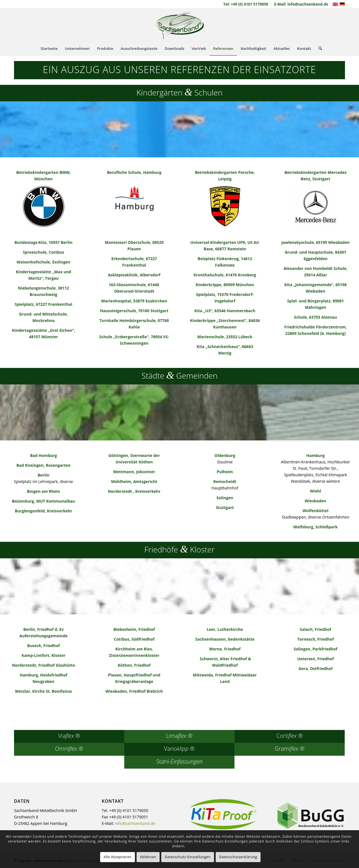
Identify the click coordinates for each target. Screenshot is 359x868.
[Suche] (318, 48)
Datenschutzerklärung (238, 857)
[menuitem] (246, 4)
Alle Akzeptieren (118, 857)
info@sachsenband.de (135, 823)
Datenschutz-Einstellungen (188, 857)
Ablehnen (148, 857)
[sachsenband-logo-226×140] (179, 25)
